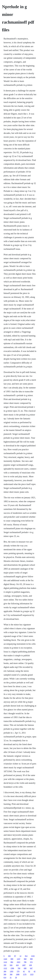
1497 (24, 965)
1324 (5, 959)
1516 (33, 956)
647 (31, 968)
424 (17, 965)
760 (19, 968)
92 (29, 971)
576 (18, 971)
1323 (32, 974)
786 (25, 962)
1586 (12, 968)
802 (12, 962)
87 (15, 956)
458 (31, 965)
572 (31, 962)
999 (31, 959)
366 (11, 974)
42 (24, 971)
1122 (5, 962)
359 (5, 965)
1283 (12, 971)
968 (25, 959)
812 (26, 956)
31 (11, 977)
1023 (18, 962)
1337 (19, 959)
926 (11, 965)
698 (25, 968)
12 (20, 956)
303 (9, 956)
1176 (25, 974)
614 (5, 977)
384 (5, 971)
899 (12, 959)
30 (16, 977)
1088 (18, 974)
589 (5, 974)
